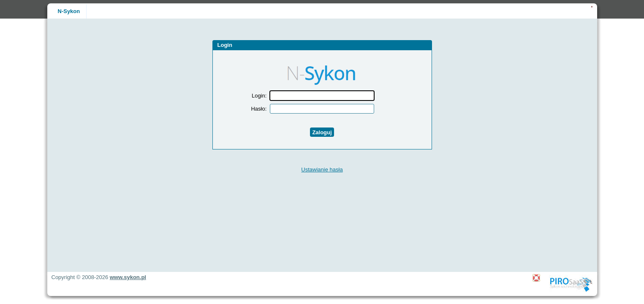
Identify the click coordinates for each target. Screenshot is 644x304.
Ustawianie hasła (322, 170)
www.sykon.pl (128, 277)
